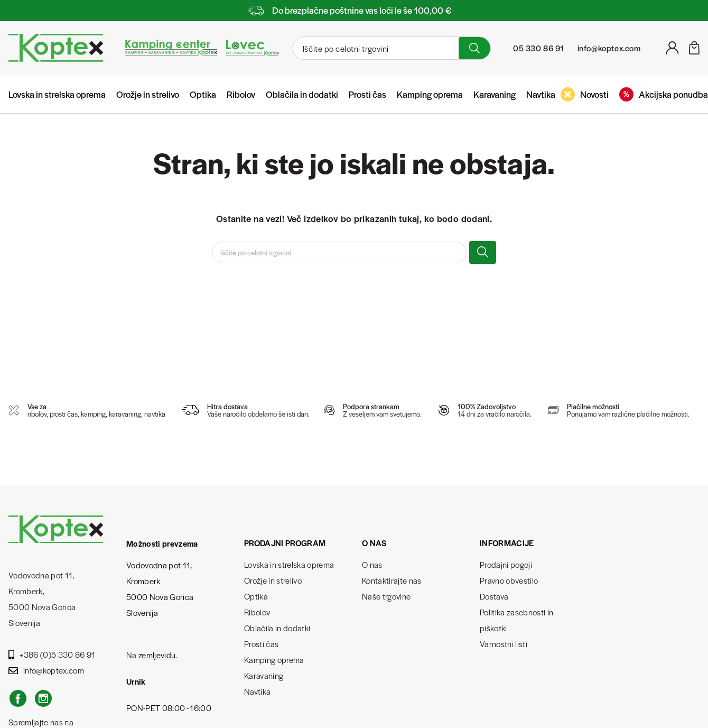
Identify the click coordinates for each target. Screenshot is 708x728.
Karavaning (495, 94)
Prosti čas (367, 94)
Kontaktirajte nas (392, 580)
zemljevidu (157, 655)
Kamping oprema (430, 94)
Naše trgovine (386, 596)
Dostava (494, 596)
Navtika (541, 94)
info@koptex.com (46, 670)
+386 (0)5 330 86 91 (52, 654)
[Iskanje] (375, 48)
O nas (372, 564)
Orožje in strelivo (148, 94)
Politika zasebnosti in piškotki (516, 620)
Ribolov (241, 94)
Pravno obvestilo (509, 580)
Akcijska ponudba (664, 94)
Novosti (585, 94)
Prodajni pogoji (506, 564)
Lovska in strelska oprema (57, 94)
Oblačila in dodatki (302, 94)
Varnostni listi (504, 644)
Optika (203, 94)
